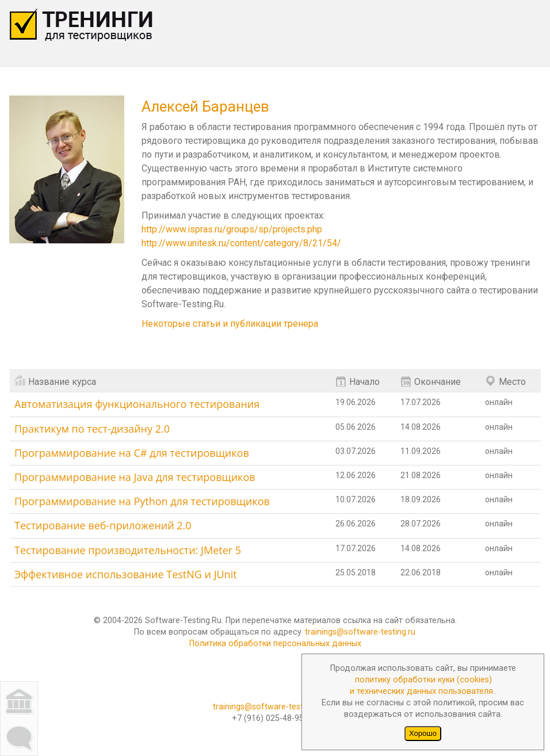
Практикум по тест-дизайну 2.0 (92, 429)
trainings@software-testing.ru (360, 632)
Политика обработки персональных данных (275, 644)
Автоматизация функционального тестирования (137, 404)
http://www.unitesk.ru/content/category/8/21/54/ (241, 243)
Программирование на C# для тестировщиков (132, 453)
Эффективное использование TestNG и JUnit (126, 574)
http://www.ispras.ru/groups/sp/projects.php (232, 229)
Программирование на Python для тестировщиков (142, 501)
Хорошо (423, 733)
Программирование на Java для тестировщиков (135, 477)
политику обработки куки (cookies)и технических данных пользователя (421, 686)
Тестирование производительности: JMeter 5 (128, 550)
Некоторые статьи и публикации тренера (230, 324)
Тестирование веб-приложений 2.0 (103, 525)
